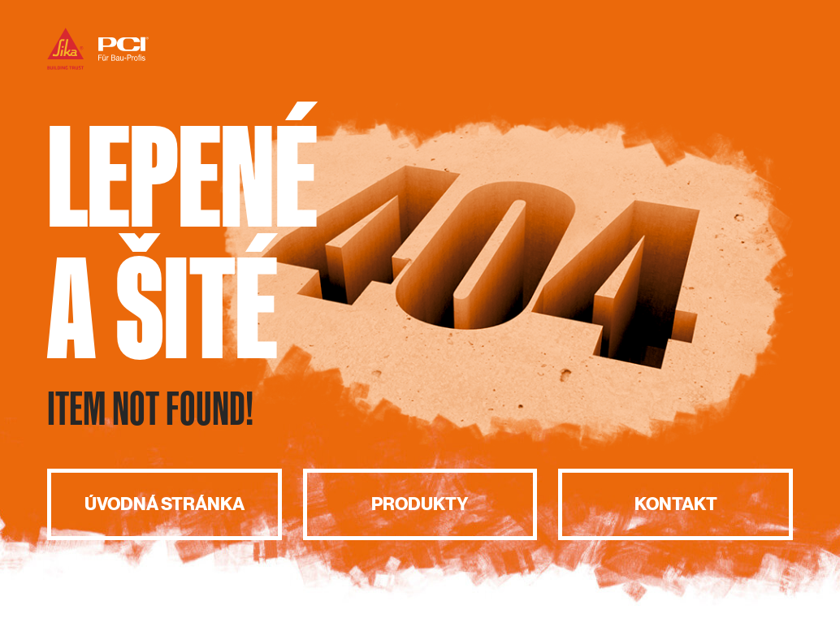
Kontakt (676, 504)
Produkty (420, 504)
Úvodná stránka (165, 504)
